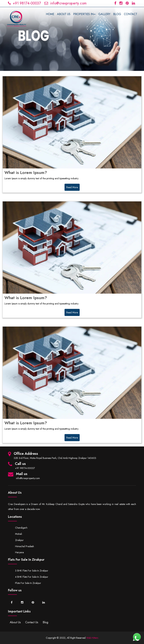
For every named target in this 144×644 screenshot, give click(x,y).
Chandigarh (21, 528)
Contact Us (32, 622)
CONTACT (131, 14)
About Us (15, 622)
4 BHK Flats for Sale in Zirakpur (32, 577)
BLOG (117, 14)
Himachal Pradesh (25, 546)
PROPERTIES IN (84, 14)
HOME (50, 14)
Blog (45, 622)
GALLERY (104, 14)
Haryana (19, 552)
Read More (72, 187)
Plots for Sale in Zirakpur (28, 583)
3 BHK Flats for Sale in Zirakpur (32, 571)
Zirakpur (19, 540)
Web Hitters (92, 638)
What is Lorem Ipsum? (26, 172)
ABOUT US (64, 14)
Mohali (19, 534)
